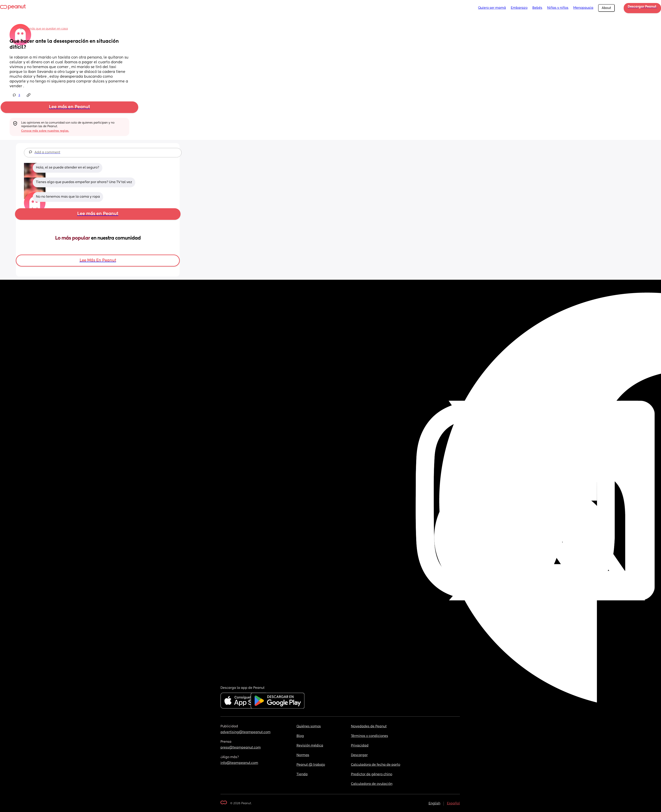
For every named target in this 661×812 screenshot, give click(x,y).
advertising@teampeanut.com (246, 732)
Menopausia (583, 8)
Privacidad (360, 746)
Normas (303, 755)
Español (453, 804)
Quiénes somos (309, 727)
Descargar (359, 755)
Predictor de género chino (372, 774)
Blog (300, 736)
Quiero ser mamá (492, 8)
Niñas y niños (558, 8)
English (434, 804)
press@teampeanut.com (241, 748)
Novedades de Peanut (369, 727)
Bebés (537, 8)
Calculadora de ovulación (372, 784)
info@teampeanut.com (239, 763)
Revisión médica (310, 746)
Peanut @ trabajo (311, 765)
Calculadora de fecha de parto (376, 765)
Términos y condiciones (370, 736)
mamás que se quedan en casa (46, 29)
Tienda (302, 774)
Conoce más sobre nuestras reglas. (45, 131)
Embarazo (519, 8)
